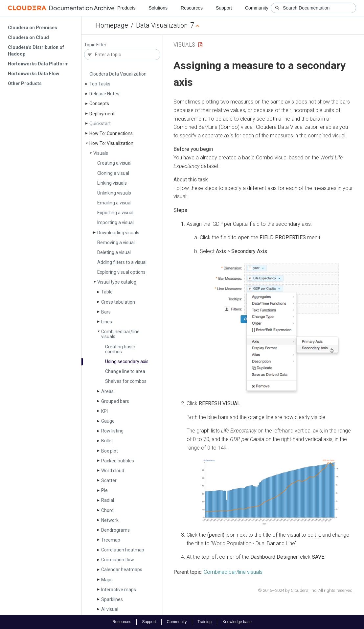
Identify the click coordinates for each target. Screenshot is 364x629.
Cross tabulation (118, 302)
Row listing (112, 431)
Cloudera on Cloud (28, 37)
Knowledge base (237, 622)
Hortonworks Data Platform (38, 64)
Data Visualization (162, 25)
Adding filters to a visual (122, 262)
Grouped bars (115, 401)
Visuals (101, 153)
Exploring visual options (121, 272)
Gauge (108, 421)
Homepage (112, 25)
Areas (107, 391)
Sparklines (112, 599)
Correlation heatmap (123, 550)
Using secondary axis (127, 361)
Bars (106, 312)
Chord (107, 510)
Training (205, 622)
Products (126, 8)
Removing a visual (116, 243)
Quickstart (100, 124)
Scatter (109, 480)
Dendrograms (115, 530)
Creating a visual (114, 163)
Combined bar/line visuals (120, 334)
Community (257, 8)
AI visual (110, 609)
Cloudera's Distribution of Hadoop (36, 51)
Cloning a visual (113, 173)
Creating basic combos (120, 349)
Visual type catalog (117, 282)
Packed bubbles (118, 461)
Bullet (107, 441)
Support (224, 8)
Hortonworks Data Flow (34, 74)
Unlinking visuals (114, 193)
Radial (108, 500)
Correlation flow (118, 560)
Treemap (111, 540)
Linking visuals (112, 183)
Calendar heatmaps (122, 570)
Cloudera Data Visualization (118, 74)
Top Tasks (100, 84)
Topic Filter (95, 45)
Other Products (25, 83)
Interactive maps (119, 590)
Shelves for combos (126, 381)
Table (107, 292)
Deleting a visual (114, 252)
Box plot (110, 451)
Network (110, 520)
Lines (107, 322)
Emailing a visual (114, 203)
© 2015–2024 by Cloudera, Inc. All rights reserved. (306, 590)
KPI (104, 411)
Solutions (158, 8)
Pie (104, 490)
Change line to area (125, 371)
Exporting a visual (115, 213)
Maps (107, 580)
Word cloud (113, 471)
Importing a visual (115, 222)
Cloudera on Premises (33, 28)
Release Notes (104, 94)
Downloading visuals (118, 233)
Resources (192, 8)
